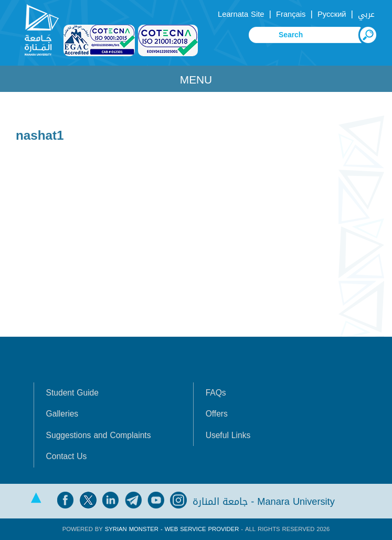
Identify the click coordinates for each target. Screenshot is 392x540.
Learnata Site (241, 14)
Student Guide (72, 393)
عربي (366, 14)
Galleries (62, 414)
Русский (332, 14)
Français (291, 14)
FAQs (216, 393)
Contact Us (67, 456)
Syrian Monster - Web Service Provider (172, 529)
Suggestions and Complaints (99, 435)
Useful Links (228, 435)
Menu (196, 80)
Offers (217, 414)
